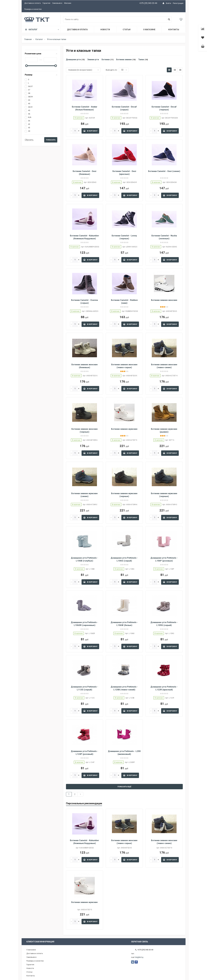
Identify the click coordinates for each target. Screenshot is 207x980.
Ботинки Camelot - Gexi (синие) (164, 171)
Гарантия (46, 3)
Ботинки (106, 59)
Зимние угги (93, 59)
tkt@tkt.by (139, 957)
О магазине (149, 30)
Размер (29, 75)
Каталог (42, 30)
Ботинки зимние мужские (124, 429)
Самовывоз (57, 3)
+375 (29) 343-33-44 (148, 3)
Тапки (141, 59)
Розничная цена (33, 54)
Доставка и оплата (33, 3)
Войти (169, 3)
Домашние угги (73, 59)
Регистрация (178, 3)
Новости (105, 30)
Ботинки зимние (124, 59)
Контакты (174, 30)
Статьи (127, 30)
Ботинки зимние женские (164, 300)
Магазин (68, 3)
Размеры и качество (33, 9)
